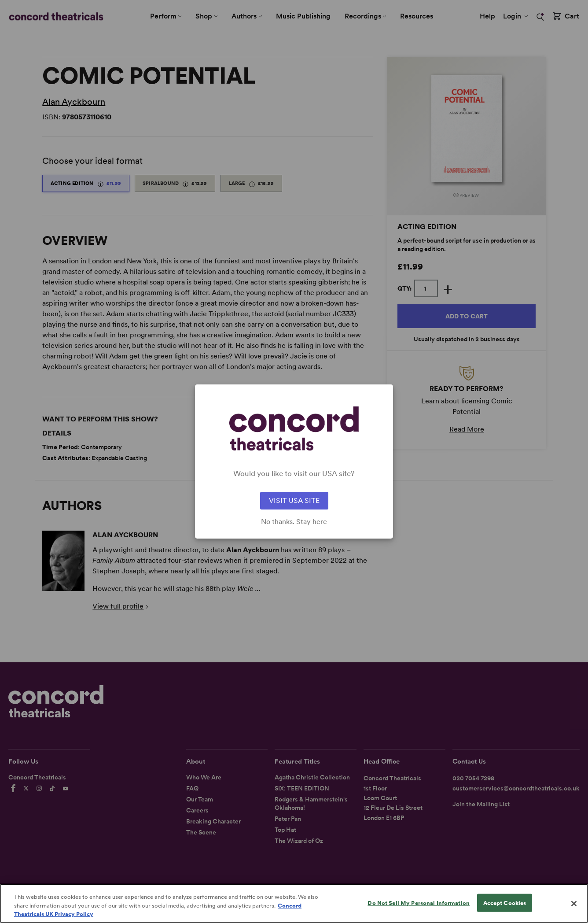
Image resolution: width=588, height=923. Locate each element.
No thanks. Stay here (294, 522)
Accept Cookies (505, 906)
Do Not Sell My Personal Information (419, 906)
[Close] (574, 907)
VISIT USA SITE (294, 500)
